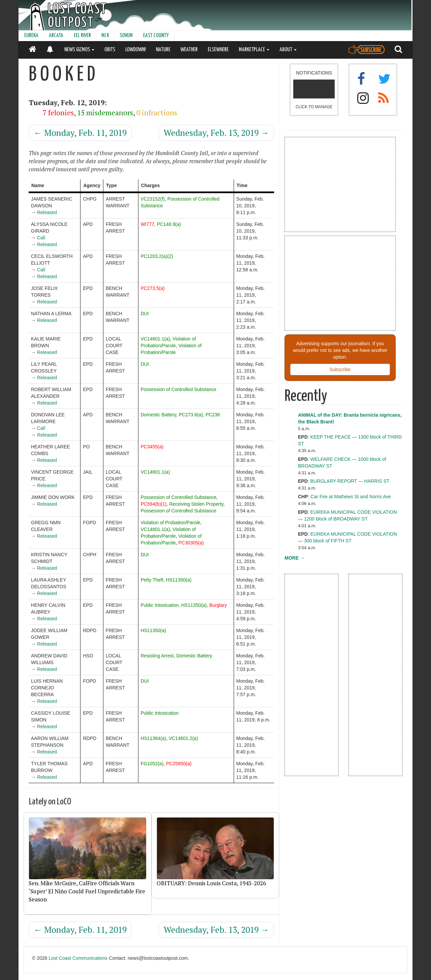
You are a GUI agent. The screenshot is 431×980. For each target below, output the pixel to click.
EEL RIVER (82, 36)
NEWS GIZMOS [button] (79, 50)
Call (41, 238)
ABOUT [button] (288, 50)
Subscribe (340, 369)
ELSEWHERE (218, 50)
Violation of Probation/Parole (171, 523)
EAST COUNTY (156, 36)
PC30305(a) (191, 543)
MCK (105, 36)
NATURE (163, 50)
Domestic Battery (159, 415)
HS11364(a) (154, 738)
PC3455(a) (152, 447)
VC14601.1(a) (155, 339)
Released (47, 212)
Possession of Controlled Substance (179, 389)
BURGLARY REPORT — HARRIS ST (350, 481)
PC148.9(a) (169, 224)
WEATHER (189, 50)
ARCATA (56, 36)
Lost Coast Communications (78, 958)
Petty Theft (152, 580)
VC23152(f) (153, 199)
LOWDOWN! (136, 50)
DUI (145, 314)
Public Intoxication (160, 605)
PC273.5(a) (153, 288)
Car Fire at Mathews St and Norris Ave (351, 497)
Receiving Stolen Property (196, 504)
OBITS (110, 50)
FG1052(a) (152, 764)
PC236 (213, 415)
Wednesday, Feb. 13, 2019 (216, 133)
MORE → (295, 558)
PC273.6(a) (191, 415)
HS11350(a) (179, 580)
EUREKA (31, 36)
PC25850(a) (179, 764)
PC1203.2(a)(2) (157, 256)
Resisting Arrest (157, 656)
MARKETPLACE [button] (254, 50)
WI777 (147, 224)
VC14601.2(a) (183, 738)
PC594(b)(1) (154, 504)
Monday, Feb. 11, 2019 (80, 133)
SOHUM (126, 36)
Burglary (218, 605)
